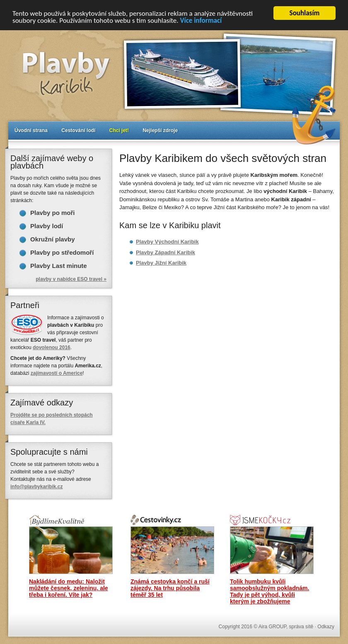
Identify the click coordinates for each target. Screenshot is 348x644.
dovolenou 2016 (52, 347)
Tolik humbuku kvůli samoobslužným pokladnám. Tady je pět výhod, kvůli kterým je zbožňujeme (269, 591)
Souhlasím (305, 13)
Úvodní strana (31, 130)
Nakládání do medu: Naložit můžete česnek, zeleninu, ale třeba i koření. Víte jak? (69, 588)
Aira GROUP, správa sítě (286, 627)
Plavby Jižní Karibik (161, 263)
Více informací (201, 20)
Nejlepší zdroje (160, 130)
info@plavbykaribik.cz (36, 487)
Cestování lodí (78, 130)
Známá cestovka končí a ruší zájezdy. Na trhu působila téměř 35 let (170, 588)
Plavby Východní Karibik (167, 242)
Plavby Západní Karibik (166, 252)
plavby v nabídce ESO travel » (71, 279)
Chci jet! (119, 130)
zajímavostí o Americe (57, 373)
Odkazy (326, 627)
